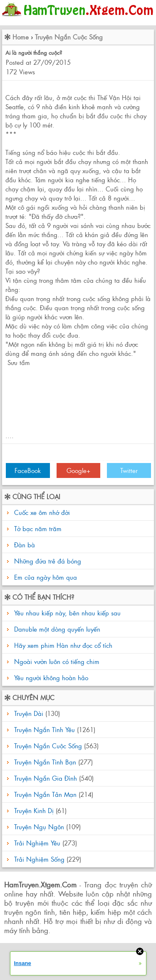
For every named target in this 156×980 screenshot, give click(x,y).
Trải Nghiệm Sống (39, 859)
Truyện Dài (29, 713)
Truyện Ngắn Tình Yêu (45, 729)
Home (21, 37)
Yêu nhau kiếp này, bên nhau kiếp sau (66, 613)
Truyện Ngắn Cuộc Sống (69, 37)
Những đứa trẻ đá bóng (48, 561)
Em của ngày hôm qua (46, 577)
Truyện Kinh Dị (34, 810)
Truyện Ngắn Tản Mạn (45, 794)
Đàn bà (25, 545)
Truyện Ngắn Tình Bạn (45, 762)
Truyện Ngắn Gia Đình (46, 778)
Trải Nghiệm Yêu (37, 843)
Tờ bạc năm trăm (38, 528)
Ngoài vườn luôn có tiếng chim (56, 661)
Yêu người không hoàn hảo (50, 677)
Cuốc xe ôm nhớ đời (42, 512)
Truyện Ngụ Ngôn (39, 827)
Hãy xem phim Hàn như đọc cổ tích (62, 645)
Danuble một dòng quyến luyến (56, 629)
